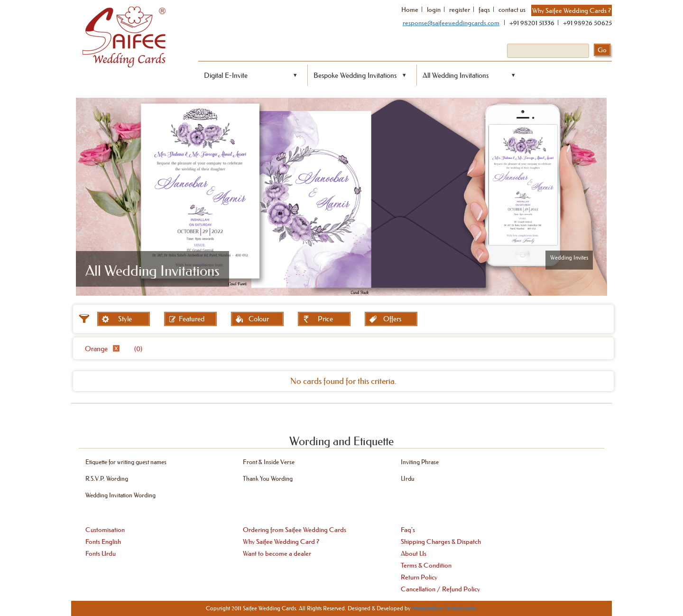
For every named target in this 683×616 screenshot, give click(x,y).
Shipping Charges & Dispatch (441, 541)
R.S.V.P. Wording (107, 478)
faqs (484, 9)
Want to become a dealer (277, 553)
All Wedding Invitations (456, 75)
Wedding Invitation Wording (120, 495)
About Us (414, 553)
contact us (512, 9)
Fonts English (103, 541)
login (434, 9)
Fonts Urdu (101, 553)
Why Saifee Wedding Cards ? (572, 10)
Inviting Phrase (420, 462)
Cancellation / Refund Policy (440, 589)
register (460, 9)
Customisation (105, 530)
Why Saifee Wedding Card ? (281, 541)
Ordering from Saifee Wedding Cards (295, 530)
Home (410, 9)
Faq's (408, 530)
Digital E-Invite (226, 75)
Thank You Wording (268, 478)
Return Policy (419, 577)
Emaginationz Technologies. (445, 608)
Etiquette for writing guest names (126, 462)
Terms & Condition (426, 565)
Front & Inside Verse (269, 462)
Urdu (408, 478)
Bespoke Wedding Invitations (355, 75)
